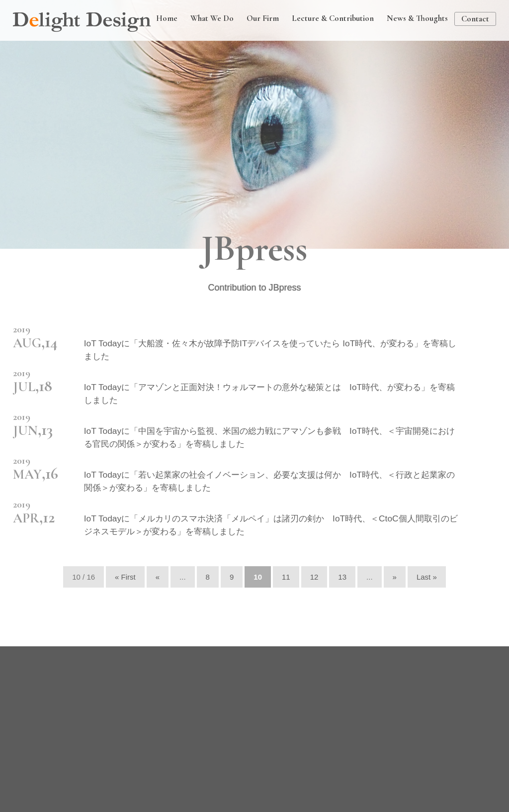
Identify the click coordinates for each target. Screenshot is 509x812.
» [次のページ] (395, 577)
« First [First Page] (125, 577)
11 (286, 577)
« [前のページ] (158, 577)
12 (314, 577)
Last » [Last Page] (427, 577)
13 (342, 577)
